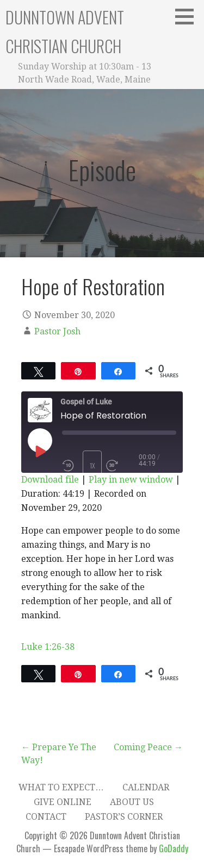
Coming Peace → (148, 747)
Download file (50, 480)
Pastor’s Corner (124, 817)
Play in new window (131, 480)
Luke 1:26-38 (48, 647)
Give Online (63, 802)
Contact (46, 817)
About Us (132, 802)
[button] (188, 16)
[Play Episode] (40, 451)
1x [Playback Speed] (92, 465)
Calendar (146, 787)
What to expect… (61, 787)
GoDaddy (174, 848)
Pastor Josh (57, 331)
